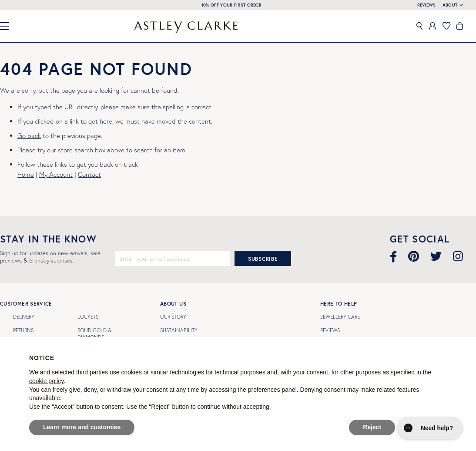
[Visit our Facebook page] (393, 256)
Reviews (330, 330)
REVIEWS (427, 5)
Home (26, 174)
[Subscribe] (263, 258)
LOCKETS (88, 317)
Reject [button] (372, 427)
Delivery (24, 317)
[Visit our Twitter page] (436, 256)
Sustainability (179, 330)
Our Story (173, 317)
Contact (89, 174)
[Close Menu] (8, 26)
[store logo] (186, 27)
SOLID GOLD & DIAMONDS (94, 334)
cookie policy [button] (46, 381)
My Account (56, 174)
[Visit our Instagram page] (458, 256)
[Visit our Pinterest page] (414, 256)
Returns (23, 330)
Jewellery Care (340, 317)
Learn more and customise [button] (82, 427)
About (450, 5)
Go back (29, 136)
